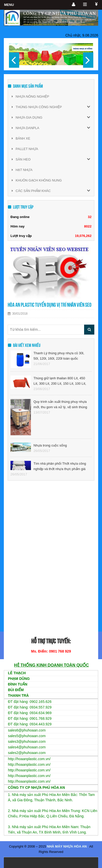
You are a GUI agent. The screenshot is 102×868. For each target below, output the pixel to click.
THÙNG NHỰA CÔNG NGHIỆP (37, 107)
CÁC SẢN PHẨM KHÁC (31, 191)
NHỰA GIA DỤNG (27, 117)
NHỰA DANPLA (25, 128)
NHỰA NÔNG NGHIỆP (30, 96)
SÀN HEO (21, 159)
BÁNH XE (21, 138)
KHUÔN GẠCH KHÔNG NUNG (37, 180)
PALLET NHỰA (25, 149)
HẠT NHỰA (22, 170)
